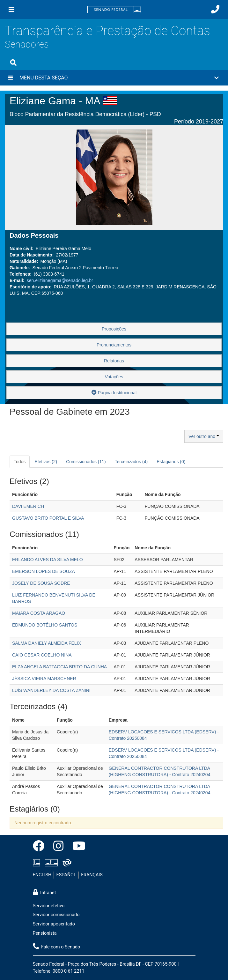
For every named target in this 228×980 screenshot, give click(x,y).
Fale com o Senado (57, 947)
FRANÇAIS (92, 875)
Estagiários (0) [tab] (171, 462)
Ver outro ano (204, 436)
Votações (114, 377)
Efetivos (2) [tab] (46, 462)
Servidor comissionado (56, 915)
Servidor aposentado (54, 924)
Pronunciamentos (114, 345)
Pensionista (45, 933)
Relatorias (114, 361)
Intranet (44, 892)
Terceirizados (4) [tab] (131, 462)
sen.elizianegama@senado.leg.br (60, 280)
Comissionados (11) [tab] (86, 462)
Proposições (114, 329)
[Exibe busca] (13, 63)
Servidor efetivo (49, 906)
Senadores (27, 44)
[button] (114, 78)
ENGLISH (42, 875)
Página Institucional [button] (114, 392)
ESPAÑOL (66, 875)
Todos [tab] (20, 462)
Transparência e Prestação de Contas (107, 31)
